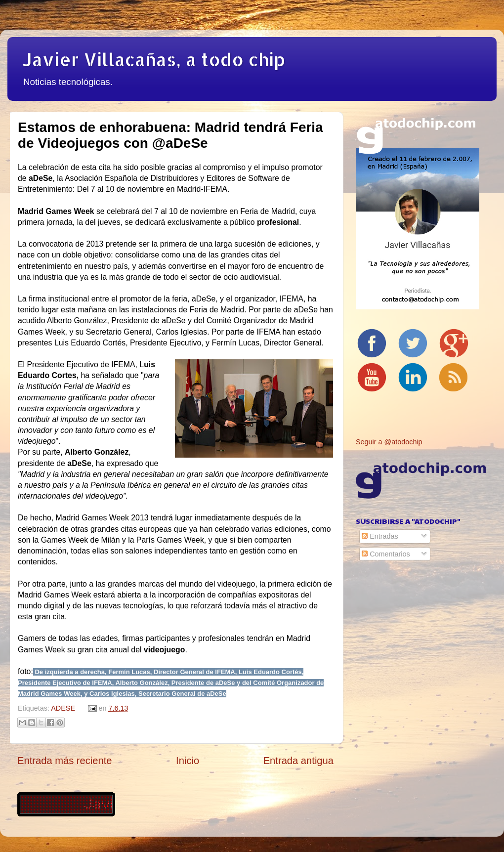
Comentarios (386, 554)
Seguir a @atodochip (389, 442)
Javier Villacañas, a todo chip (154, 59)
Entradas (380, 536)
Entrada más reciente (65, 761)
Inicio (188, 761)
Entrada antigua (298, 761)
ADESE (63, 708)
